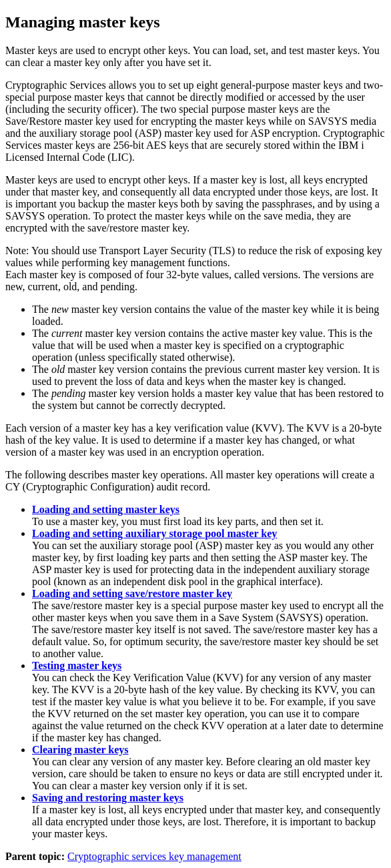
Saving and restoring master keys (108, 798)
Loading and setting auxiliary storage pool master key (154, 533)
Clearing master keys (80, 750)
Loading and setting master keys (106, 509)
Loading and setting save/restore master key (132, 593)
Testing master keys (77, 666)
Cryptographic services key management (154, 856)
